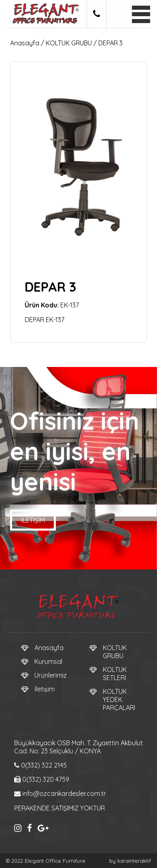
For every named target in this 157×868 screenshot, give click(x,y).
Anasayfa (25, 43)
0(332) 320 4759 (42, 779)
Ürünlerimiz (51, 675)
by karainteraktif (130, 861)
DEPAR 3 (110, 43)
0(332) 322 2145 (40, 765)
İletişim (33, 520)
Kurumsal (48, 661)
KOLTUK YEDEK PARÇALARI (119, 700)
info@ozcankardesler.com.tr (60, 793)
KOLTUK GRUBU (69, 43)
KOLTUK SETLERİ (115, 674)
